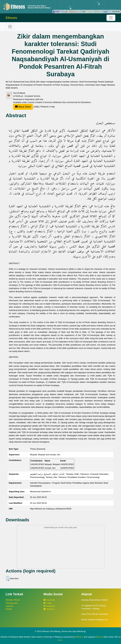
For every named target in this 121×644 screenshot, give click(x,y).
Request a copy (48, 107)
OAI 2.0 (99, 637)
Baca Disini (23, 107)
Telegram (49, 609)
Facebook (49, 600)
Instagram (49, 606)
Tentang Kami (12, 603)
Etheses (11, 18)
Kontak (9, 609)
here (60, 640)
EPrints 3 (79, 637)
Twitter (48, 603)
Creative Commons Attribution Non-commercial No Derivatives (63, 102)
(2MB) (26, 107)
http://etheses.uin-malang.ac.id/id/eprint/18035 (51, 509)
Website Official (13, 600)
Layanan (10, 606)
